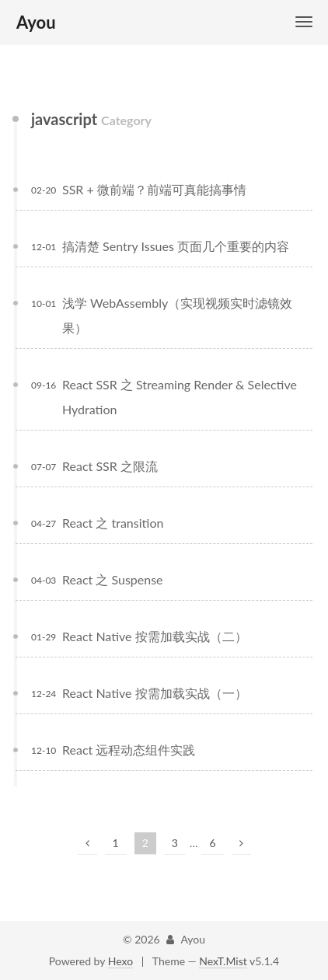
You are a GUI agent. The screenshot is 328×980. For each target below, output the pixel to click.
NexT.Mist (223, 961)
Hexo (120, 961)
